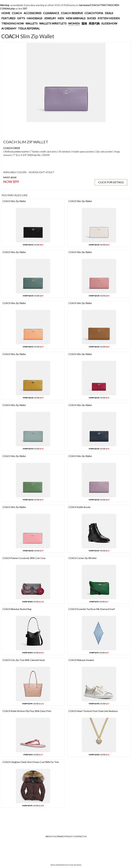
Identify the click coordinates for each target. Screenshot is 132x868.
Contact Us (80, 836)
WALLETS (31, 23)
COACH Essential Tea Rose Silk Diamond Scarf (92, 609)
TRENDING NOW (13, 23)
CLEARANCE (51, 13)
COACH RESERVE (72, 13)
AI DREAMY (9, 28)
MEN (61, 18)
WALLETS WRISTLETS (53, 23)
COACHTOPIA (94, 13)
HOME (6, 13)
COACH (17, 13)
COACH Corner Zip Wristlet (82, 558)
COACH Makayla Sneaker (81, 660)
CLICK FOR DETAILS (111, 182)
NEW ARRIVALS (76, 18)
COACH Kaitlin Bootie (79, 507)
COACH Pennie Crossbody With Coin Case (24, 558)
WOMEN (74, 23)
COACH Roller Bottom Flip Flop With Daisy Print (27, 711)
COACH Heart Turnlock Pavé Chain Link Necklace (93, 711)
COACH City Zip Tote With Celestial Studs (24, 660)
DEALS (109, 13)
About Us (51, 836)
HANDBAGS (34, 18)
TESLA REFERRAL (29, 28)
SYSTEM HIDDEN (109, 18)
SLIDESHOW (109, 23)
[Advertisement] (65, 129)
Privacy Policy (65, 836)
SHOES (92, 18)
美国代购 (94, 23)
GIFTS (21, 18)
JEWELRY (50, 18)
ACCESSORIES (33, 13)
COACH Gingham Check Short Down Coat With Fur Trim (31, 762)
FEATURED (8, 18)
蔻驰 (84, 23)
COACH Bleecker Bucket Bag (17, 609)
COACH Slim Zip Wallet (14, 201)
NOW (33, 245)
